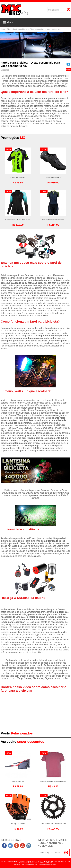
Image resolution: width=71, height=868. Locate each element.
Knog (20, 678)
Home (3, 29)
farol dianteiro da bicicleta (26, 76)
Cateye (28, 678)
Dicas (9, 29)
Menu (8, 22)
